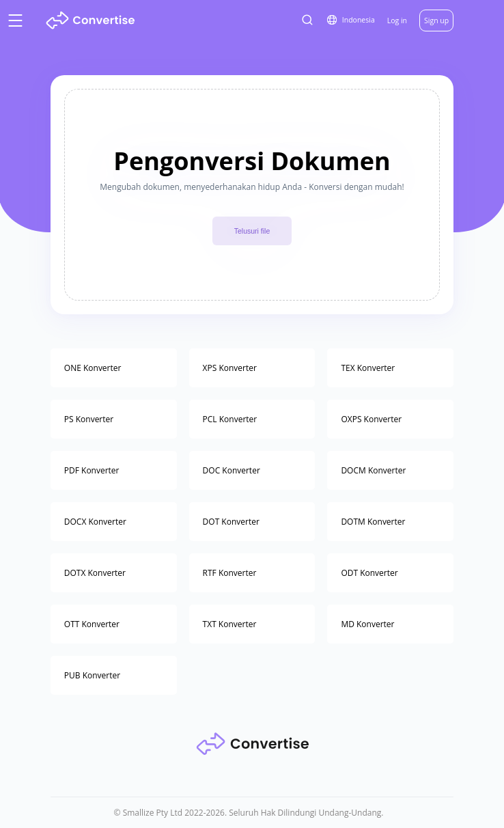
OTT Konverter (92, 624)
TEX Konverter (368, 368)
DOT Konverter (231, 522)
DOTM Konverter (373, 522)
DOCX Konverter (95, 522)
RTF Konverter (230, 573)
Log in (397, 20)
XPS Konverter (230, 368)
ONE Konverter (93, 368)
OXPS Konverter (371, 419)
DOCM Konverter (373, 470)
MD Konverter (367, 624)
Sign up (436, 20)
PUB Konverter (92, 675)
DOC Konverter (232, 470)
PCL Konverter (230, 419)
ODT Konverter (369, 573)
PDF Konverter (92, 470)
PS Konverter (89, 419)
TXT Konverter (230, 624)
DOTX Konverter (95, 573)
